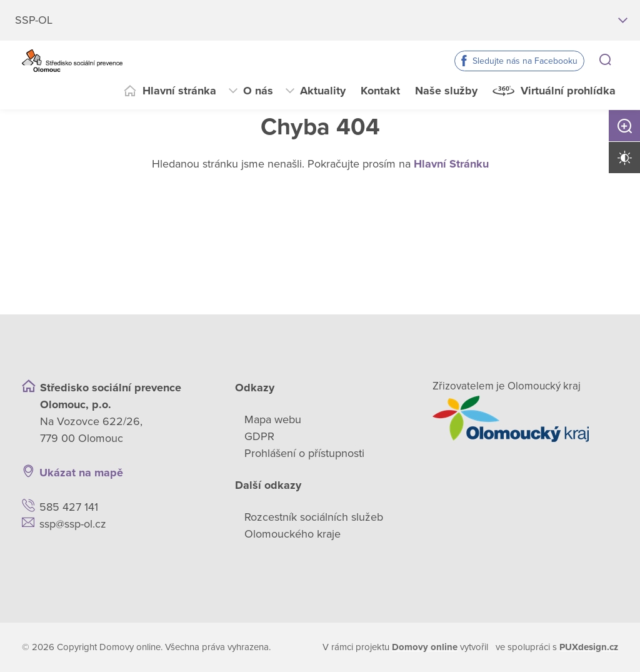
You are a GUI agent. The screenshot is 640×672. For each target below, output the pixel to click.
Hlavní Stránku (451, 164)
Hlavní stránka (179, 91)
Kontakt (380, 91)
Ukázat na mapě (81, 473)
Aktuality (323, 91)
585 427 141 (69, 507)
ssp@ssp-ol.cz (73, 524)
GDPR (259, 436)
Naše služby (446, 91)
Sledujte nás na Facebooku (525, 61)
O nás (258, 91)
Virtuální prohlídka (568, 91)
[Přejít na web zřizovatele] (525, 419)
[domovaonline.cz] (425, 647)
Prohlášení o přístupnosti (304, 453)
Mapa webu (273, 419)
